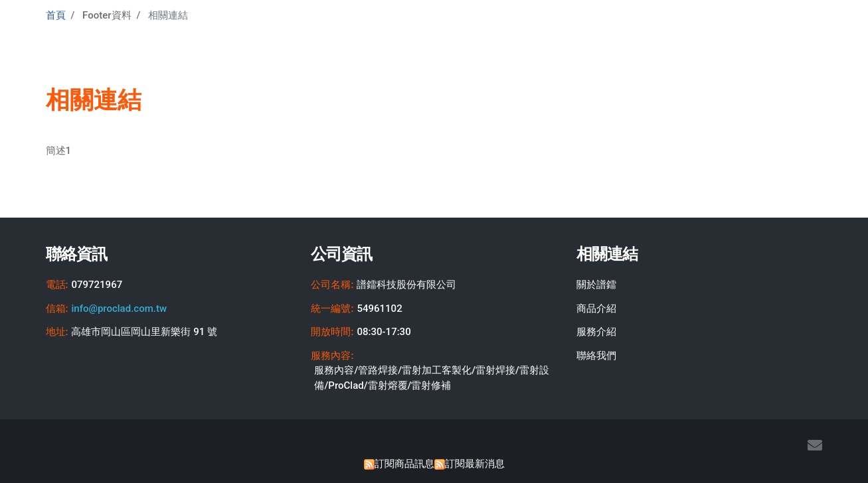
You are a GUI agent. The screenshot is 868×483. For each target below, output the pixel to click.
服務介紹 (596, 332)
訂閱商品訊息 (404, 464)
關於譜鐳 (596, 285)
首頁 (56, 15)
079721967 (97, 285)
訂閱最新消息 (475, 464)
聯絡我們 (596, 356)
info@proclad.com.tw (119, 309)
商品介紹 (596, 309)
